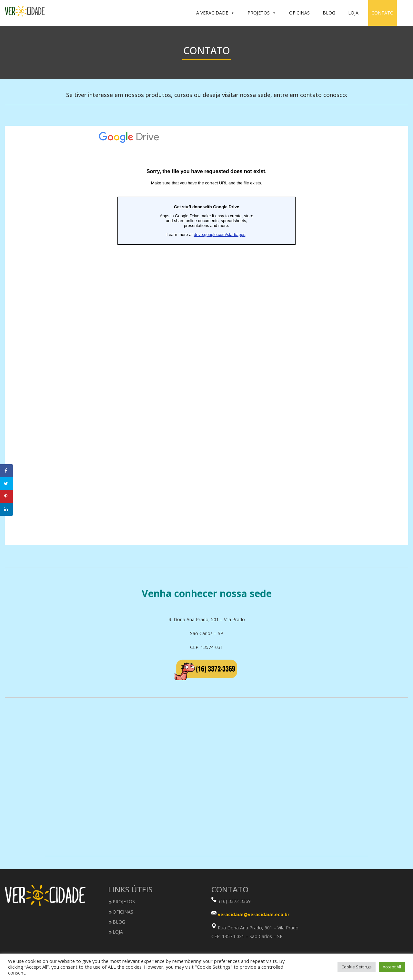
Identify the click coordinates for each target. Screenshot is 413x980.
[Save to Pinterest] (6, 496)
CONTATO (383, 13)
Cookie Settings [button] (357, 967)
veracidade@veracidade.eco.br (254, 915)
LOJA (353, 13)
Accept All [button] (392, 967)
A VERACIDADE (215, 13)
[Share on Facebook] (6, 471)
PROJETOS (262, 13)
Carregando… (206, 335)
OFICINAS (299, 13)
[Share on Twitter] (6, 484)
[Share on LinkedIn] (6, 509)
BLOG (329, 13)
